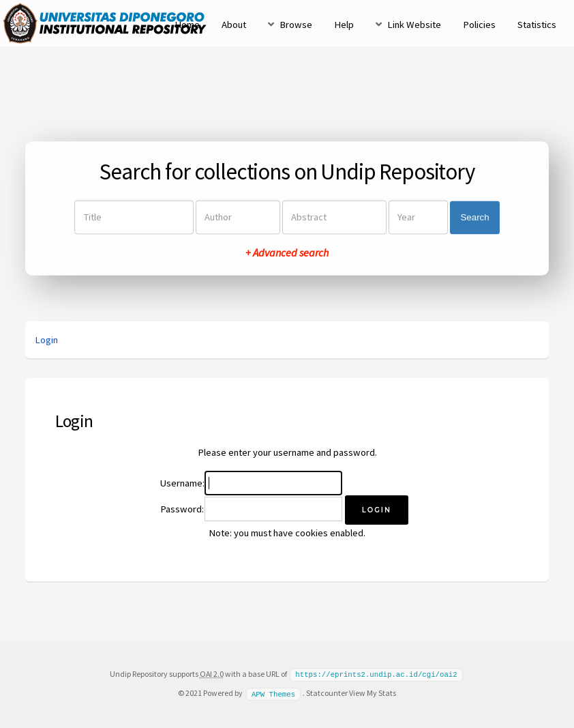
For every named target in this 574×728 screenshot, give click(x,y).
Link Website (414, 25)
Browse (296, 25)
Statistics (537, 25)
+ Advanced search (287, 253)
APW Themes (273, 693)
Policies (479, 25)
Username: (182, 483)
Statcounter (327, 692)
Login (46, 340)
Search (474, 217)
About (234, 25)
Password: (182, 509)
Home (187, 25)
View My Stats (373, 692)
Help (344, 25)
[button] (377, 510)
